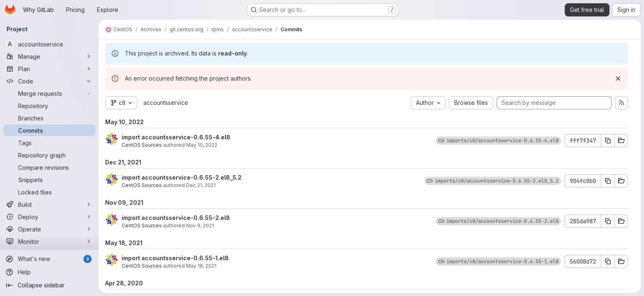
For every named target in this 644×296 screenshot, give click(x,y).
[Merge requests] (49, 93)
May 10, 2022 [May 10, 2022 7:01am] (202, 145)
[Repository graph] (49, 155)
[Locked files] (49, 192)
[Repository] (49, 106)
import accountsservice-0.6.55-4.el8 (176, 137)
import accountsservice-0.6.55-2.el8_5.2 (182, 177)
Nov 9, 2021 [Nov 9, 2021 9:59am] (200, 225)
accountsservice (166, 103)
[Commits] (49, 130)
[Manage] (49, 56)
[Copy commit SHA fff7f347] (608, 141)
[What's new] (49, 259)
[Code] (49, 81)
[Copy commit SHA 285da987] (608, 221)
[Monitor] (49, 241)
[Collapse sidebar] (49, 285)
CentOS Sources (142, 145)
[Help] (49, 272)
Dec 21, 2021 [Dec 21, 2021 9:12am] (201, 185)
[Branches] (49, 118)
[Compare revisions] (49, 167)
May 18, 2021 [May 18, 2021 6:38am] (201, 266)
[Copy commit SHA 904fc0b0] (608, 181)
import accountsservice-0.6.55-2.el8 (176, 218)
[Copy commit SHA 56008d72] (608, 261)
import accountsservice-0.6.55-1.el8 (175, 258)
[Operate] (49, 229)
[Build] (49, 204)
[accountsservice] (49, 44)
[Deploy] (49, 217)
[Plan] (49, 69)
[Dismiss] (618, 79)
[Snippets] (49, 180)
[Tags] (49, 143)
